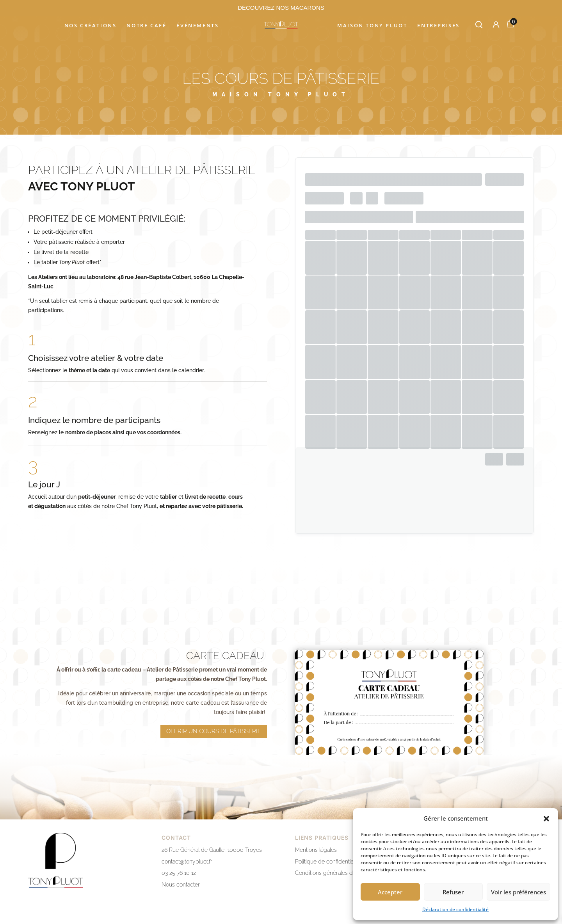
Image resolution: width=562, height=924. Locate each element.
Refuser (453, 892)
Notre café (146, 25)
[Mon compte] (496, 25)
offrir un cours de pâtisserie (214, 719)
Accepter (390, 892)
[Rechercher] (479, 25)
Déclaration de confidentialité (455, 909)
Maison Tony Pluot (372, 25)
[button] (546, 819)
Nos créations (91, 25)
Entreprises (438, 25)
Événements (197, 25)
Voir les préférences (518, 892)
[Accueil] (281, 25)
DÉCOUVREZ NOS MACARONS (281, 8)
